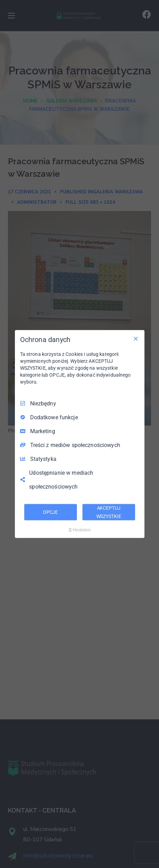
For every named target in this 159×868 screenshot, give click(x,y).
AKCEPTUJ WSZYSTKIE (109, 512)
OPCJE (50, 512)
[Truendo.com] (80, 530)
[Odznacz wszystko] (136, 339)
